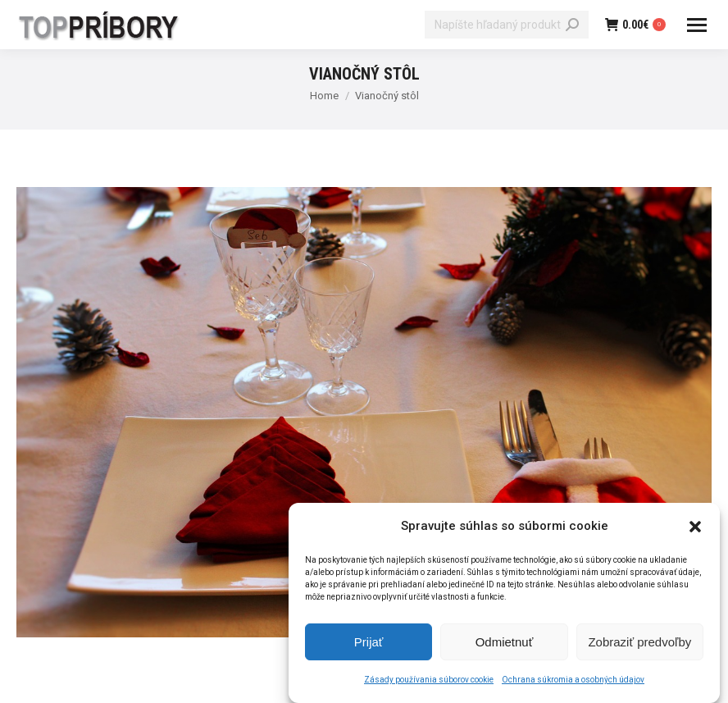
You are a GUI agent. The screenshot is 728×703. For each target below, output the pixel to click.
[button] (695, 529)
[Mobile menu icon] (697, 25)
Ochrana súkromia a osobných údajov (573, 682)
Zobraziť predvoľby (639, 644)
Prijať (369, 644)
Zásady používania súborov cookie (429, 682)
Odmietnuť (505, 644)
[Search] (507, 25)
